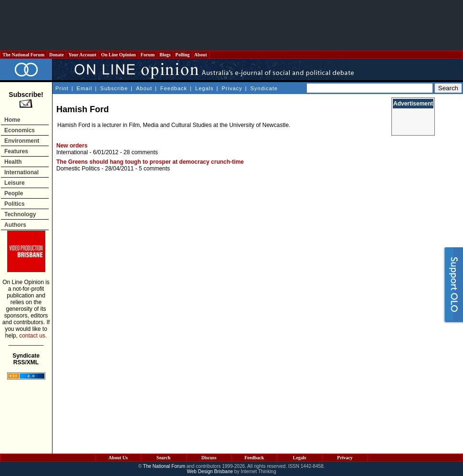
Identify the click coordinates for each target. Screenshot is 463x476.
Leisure (15, 183)
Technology (20, 214)
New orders (72, 146)
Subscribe (114, 88)
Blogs (165, 55)
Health (13, 162)
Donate (57, 55)
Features (16, 151)
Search (163, 458)
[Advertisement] (231, 25)
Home (12, 120)
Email (85, 88)
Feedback (174, 88)
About (201, 55)
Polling (183, 55)
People (14, 193)
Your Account (82, 55)
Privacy (232, 88)
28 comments (141, 152)
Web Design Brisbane (210, 471)
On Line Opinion (118, 55)
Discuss (209, 458)
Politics (15, 204)
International (21, 172)
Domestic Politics (78, 169)
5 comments (154, 169)
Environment (22, 141)
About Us (118, 458)
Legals (204, 88)
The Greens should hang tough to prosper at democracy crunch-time (150, 162)
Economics (20, 130)
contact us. (33, 336)
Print (62, 88)
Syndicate (264, 88)
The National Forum (24, 55)
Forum (147, 55)
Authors (15, 225)
